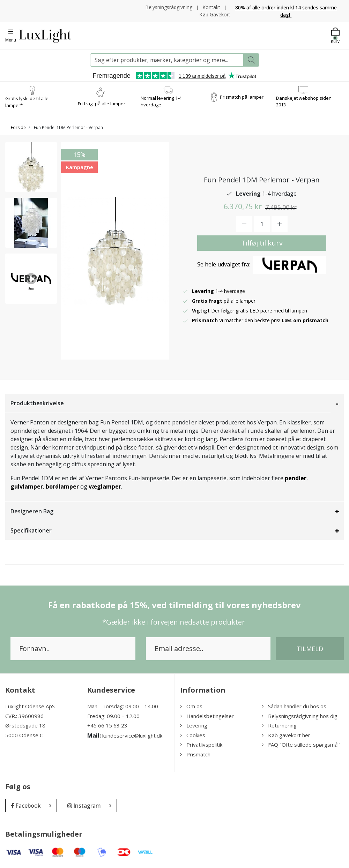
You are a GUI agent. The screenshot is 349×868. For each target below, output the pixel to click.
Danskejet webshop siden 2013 (304, 101)
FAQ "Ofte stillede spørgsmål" (301, 745)
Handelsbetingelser (207, 716)
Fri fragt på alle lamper (102, 104)
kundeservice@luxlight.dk (132, 735)
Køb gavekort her (286, 735)
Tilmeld (310, 649)
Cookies (193, 735)
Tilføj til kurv (262, 243)
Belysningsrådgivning (169, 7)
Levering (194, 725)
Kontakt (211, 7)
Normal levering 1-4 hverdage (161, 101)
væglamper (105, 486)
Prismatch (195, 754)
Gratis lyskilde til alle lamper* (27, 102)
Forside (18, 127)
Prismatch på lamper (242, 97)
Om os (191, 706)
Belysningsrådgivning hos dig (300, 716)
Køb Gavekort (215, 14)
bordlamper (62, 486)
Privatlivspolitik (201, 745)
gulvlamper (27, 486)
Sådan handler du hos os (294, 706)
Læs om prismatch (305, 320)
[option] (31, 167)
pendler (296, 478)
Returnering (279, 725)
